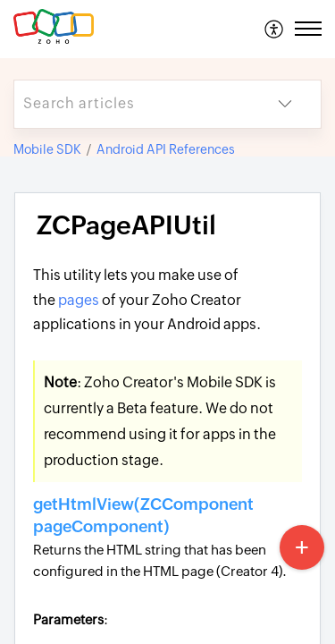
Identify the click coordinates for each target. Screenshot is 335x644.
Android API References (166, 149)
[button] (275, 29)
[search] (132, 104)
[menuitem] (275, 29)
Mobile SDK (47, 149)
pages (79, 300)
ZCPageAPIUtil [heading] (126, 225)
